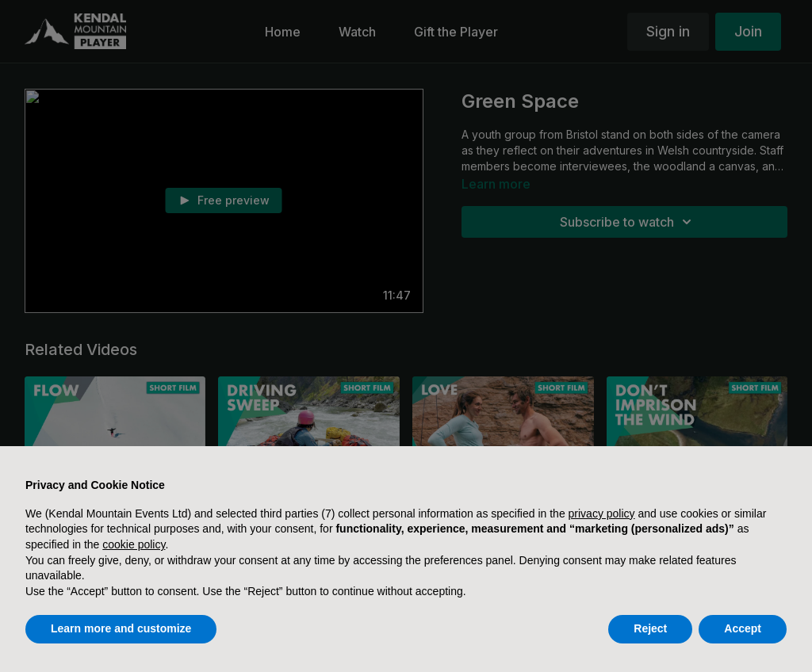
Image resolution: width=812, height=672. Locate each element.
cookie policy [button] (134, 544)
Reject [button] (650, 628)
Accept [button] (743, 628)
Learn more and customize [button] (121, 628)
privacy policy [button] (602, 514)
